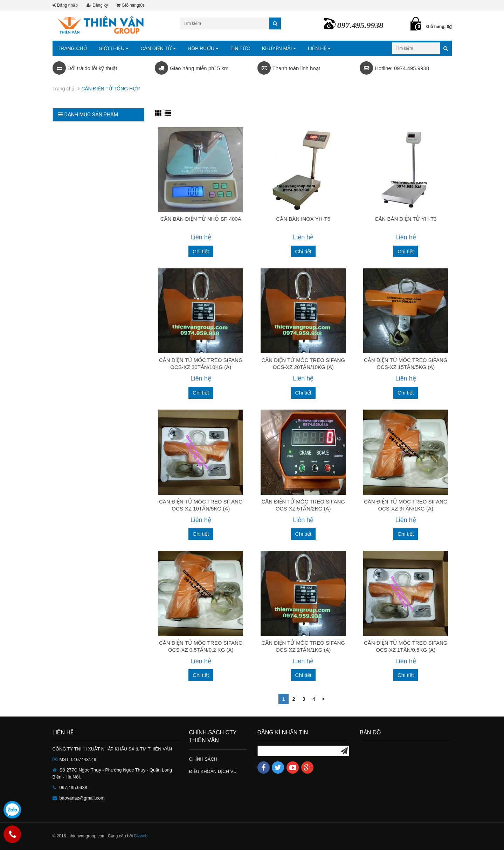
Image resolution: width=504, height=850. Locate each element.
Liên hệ (201, 237)
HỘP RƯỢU (203, 48)
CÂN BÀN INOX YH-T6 (303, 219)
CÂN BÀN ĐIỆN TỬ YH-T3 (406, 219)
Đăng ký (97, 5)
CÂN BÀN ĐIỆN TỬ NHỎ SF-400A (201, 219)
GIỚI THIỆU (114, 48)
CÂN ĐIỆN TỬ (158, 48)
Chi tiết (201, 251)
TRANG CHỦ (72, 48)
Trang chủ (64, 89)
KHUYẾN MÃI (279, 48)
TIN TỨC (240, 48)
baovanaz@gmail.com (82, 798)
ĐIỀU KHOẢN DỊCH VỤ (213, 771)
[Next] (323, 699)
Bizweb (141, 836)
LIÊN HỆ (319, 48)
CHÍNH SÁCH (203, 759)
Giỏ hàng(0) (130, 5)
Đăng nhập (65, 5)
